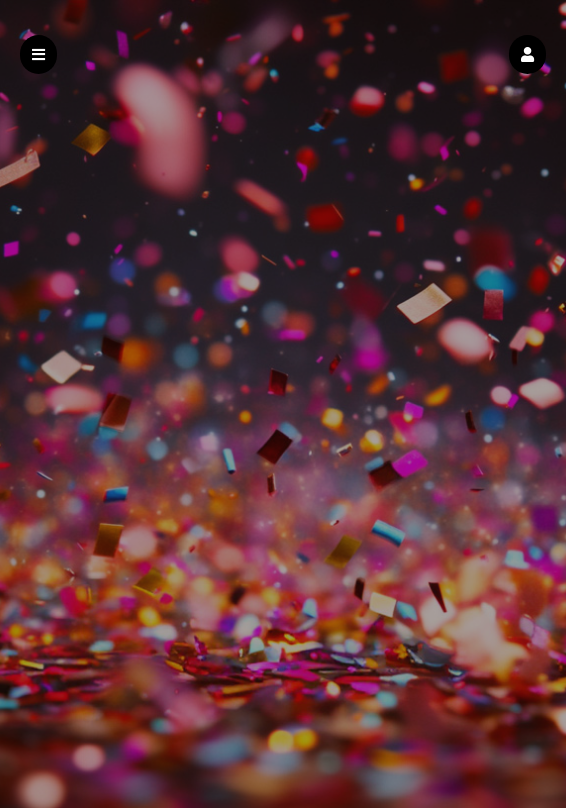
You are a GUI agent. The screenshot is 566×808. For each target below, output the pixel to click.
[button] (527, 54)
